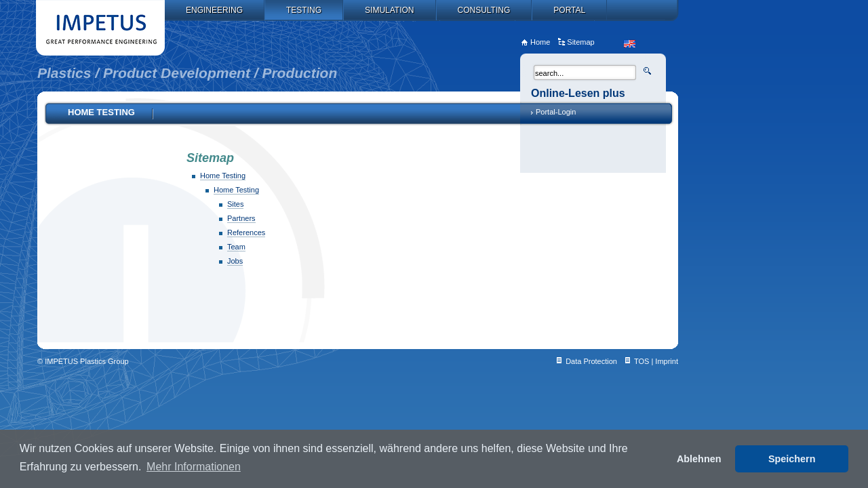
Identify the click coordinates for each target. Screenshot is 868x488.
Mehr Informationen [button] (194, 467)
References (246, 232)
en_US (630, 44)
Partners (241, 218)
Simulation (389, 10)
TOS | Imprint (656, 361)
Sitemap (580, 42)
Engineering (214, 10)
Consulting (484, 10)
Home (540, 42)
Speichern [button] (792, 459)
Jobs (235, 261)
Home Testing (223, 176)
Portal (569, 10)
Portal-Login (556, 112)
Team (236, 247)
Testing (304, 10)
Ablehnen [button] (699, 459)
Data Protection (591, 361)
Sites (235, 204)
